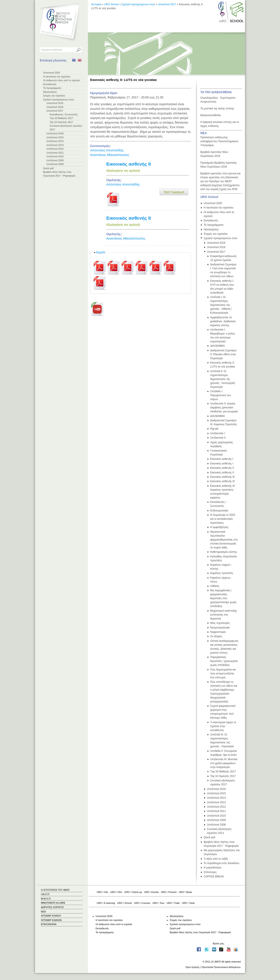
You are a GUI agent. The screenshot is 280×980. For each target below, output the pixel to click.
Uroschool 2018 (55, 107)
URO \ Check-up (133, 892)
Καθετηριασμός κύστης (224, 552)
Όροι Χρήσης (192, 967)
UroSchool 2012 (55, 149)
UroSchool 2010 (55, 156)
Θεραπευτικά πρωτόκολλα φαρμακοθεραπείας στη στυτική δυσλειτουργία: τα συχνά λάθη (224, 540)
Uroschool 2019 (55, 103)
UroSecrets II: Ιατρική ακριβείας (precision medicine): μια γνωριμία (224, 408)
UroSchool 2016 (55, 133)
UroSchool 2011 (55, 153)
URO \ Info (102, 892)
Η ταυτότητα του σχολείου (57, 77)
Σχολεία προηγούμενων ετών (59, 100)
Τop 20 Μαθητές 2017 (61, 118)
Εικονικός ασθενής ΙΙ (129, 164)
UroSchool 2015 (55, 137)
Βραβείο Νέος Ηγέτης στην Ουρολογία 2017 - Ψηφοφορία (200, 932)
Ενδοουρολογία (219, 511)
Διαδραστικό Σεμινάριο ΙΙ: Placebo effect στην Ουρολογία (223, 354)
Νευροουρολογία (220, 628)
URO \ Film (116, 892)
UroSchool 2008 (55, 164)
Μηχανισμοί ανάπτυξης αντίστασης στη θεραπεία (224, 615)
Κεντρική (96, 4)
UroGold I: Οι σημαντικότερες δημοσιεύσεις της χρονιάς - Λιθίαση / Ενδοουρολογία (221, 305)
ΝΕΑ (204, 133)
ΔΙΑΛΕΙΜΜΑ (218, 346)
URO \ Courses (142, 903)
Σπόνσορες (210, 872)
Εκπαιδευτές (50, 84)
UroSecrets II (218, 438)
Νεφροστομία (218, 632)
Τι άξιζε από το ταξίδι (216, 859)
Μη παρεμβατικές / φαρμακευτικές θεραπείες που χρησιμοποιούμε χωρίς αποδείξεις (223, 598)
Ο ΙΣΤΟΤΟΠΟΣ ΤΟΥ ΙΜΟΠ (55, 890)
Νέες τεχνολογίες (220, 623)
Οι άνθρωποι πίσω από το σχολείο (61, 80)
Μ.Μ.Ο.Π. (46, 899)
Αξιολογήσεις (50, 92)
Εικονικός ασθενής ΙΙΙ (222, 477)
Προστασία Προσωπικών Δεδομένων (221, 967)
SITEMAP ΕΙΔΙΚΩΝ (51, 920)
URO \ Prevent (169, 892)
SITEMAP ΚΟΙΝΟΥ (51, 916)
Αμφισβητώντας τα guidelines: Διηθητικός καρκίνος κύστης (223, 321)
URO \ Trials (173, 903)
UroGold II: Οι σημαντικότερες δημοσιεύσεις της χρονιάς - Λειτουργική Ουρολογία (223, 379)
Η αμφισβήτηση (219, 527)
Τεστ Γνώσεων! (174, 192)
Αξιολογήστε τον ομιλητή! (123, 171)
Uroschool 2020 (52, 73)
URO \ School (125, 903)
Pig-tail (214, 429)
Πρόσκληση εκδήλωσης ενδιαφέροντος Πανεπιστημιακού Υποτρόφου (219, 141)
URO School (111, 4)
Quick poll (48, 168)
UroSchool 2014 (55, 141)
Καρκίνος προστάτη (222, 573)
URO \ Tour (158, 903)
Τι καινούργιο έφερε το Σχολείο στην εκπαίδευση (223, 726)
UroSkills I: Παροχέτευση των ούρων (220, 395)
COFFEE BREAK (214, 877)
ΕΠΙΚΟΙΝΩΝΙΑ (49, 924)
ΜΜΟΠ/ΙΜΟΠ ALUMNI (53, 903)
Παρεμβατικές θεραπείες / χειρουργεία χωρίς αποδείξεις (224, 661)
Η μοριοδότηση (212, 868)
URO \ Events (151, 892)
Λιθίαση (215, 586)
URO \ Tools (188, 903)
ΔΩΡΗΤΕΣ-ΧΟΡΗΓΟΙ (52, 907)
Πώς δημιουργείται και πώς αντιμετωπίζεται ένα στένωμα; (223, 674)
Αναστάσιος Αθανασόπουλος (110, 155)
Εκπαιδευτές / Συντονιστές (64, 114)
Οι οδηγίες (216, 636)
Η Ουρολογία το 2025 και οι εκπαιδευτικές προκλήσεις (223, 519)
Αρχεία (101, 252)
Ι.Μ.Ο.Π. (45, 894)
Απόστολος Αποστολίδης (107, 150)
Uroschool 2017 (55, 111)
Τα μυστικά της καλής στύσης (217, 108)
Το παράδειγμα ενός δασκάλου (221, 863)
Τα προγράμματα (52, 88)
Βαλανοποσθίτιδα (211, 115)
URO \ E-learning (106, 903)
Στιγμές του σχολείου (54, 96)
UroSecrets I (218, 433)
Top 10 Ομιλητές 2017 (61, 122)
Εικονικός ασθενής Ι (222, 459)
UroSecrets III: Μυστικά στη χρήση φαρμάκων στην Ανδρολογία (224, 763)
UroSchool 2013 (55, 145)
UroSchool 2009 (55, 160)
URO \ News (185, 892)
